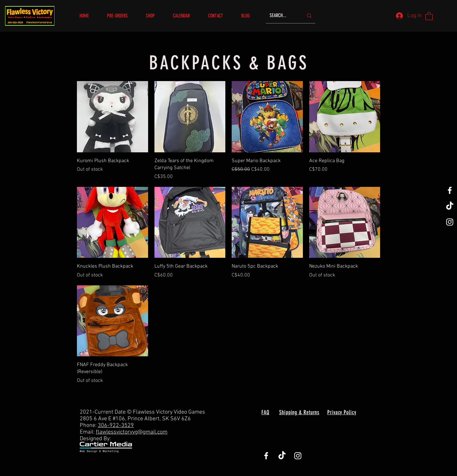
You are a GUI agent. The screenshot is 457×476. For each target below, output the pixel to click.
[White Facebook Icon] (450, 190)
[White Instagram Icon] (450, 222)
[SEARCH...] (282, 16)
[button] (155, 16)
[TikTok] (450, 206)
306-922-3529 (116, 425)
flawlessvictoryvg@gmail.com (132, 432)
